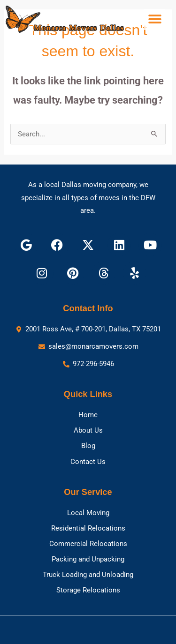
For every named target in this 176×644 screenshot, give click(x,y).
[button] (155, 19)
